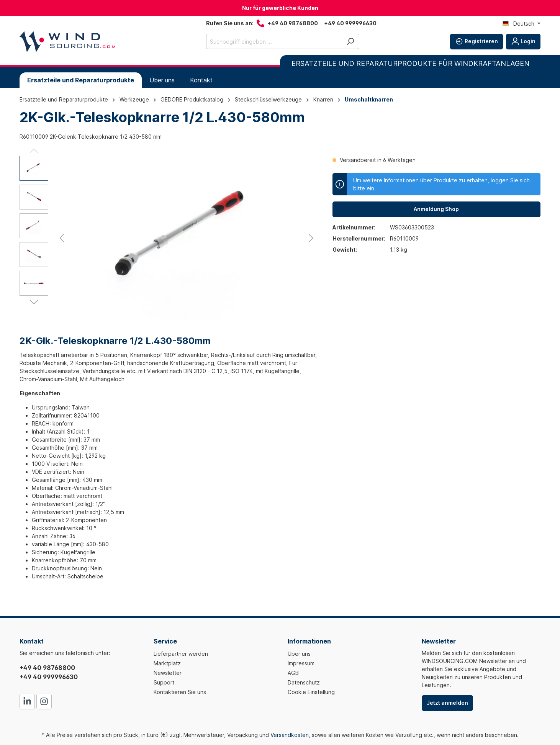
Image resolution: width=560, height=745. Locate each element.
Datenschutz (304, 682)
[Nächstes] (311, 238)
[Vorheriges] (62, 238)
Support (164, 682)
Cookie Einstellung (311, 692)
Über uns (299, 654)
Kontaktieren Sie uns (180, 692)
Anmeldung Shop (436, 209)
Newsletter (168, 673)
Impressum (301, 663)
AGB (293, 673)
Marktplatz (167, 663)
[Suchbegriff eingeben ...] (274, 41)
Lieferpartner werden (181, 654)
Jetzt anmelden (447, 703)
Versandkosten (290, 735)
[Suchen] (350, 41)
